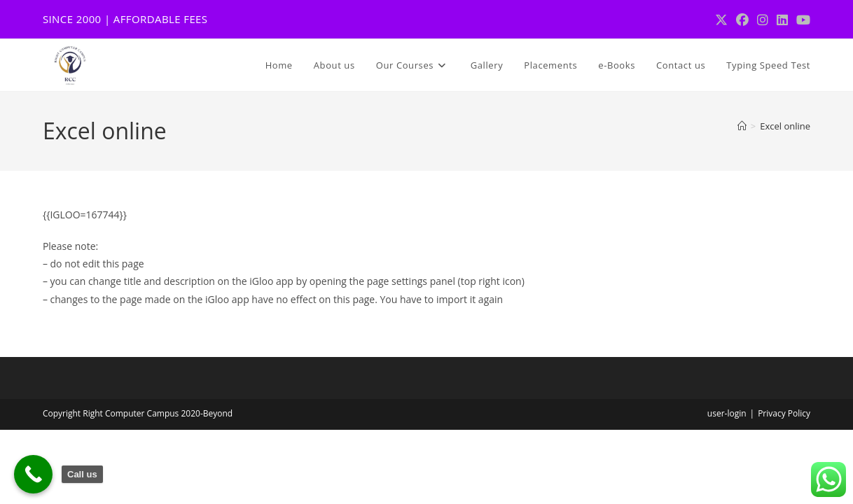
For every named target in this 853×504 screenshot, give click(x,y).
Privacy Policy (784, 413)
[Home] (742, 126)
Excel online (785, 126)
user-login (727, 413)
